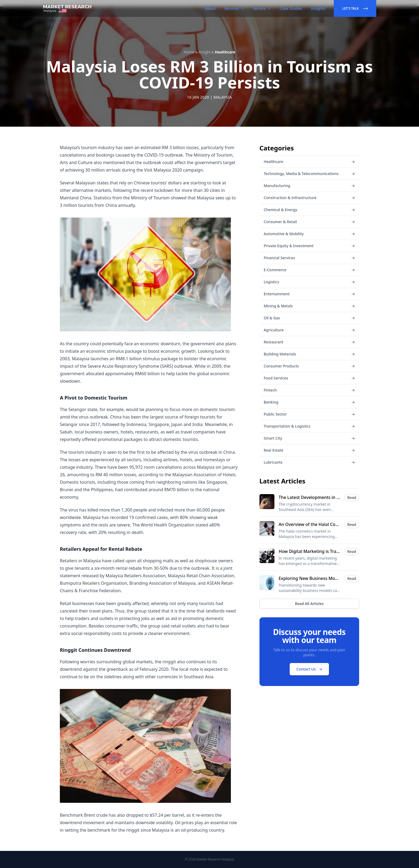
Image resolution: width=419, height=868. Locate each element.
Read (352, 497)
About (210, 8)
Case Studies (291, 8)
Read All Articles (309, 604)
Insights (318, 8)
